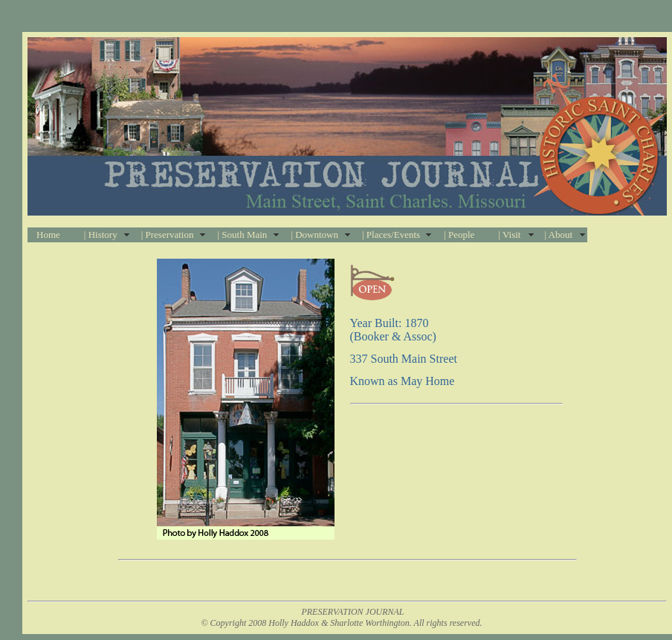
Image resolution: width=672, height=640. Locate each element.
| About (558, 235)
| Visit (509, 235)
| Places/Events (391, 235)
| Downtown (314, 235)
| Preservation (168, 235)
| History (101, 235)
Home (48, 235)
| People (459, 235)
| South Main (242, 235)
